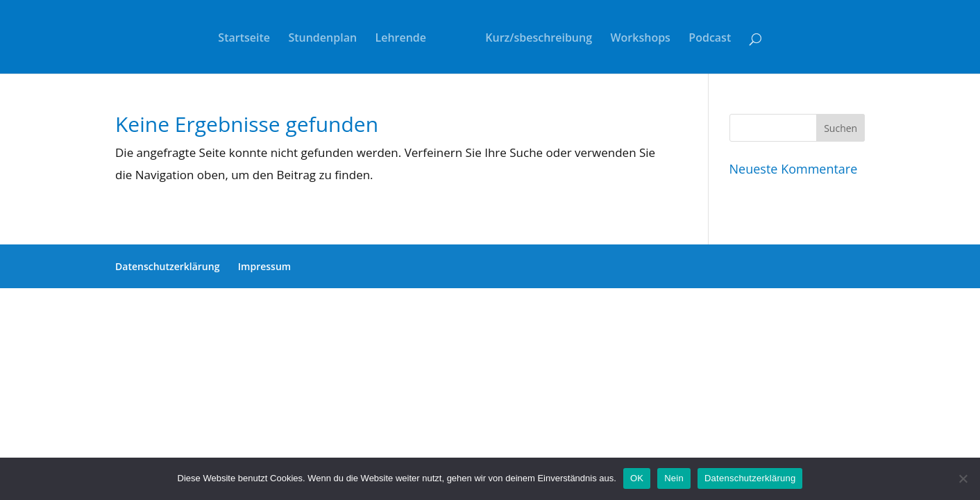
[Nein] (963, 478)
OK (637, 478)
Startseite (244, 39)
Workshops (640, 39)
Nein (674, 478)
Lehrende (401, 39)
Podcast (710, 39)
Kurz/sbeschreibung (539, 39)
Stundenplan (322, 39)
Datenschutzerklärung (167, 266)
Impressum (264, 266)
